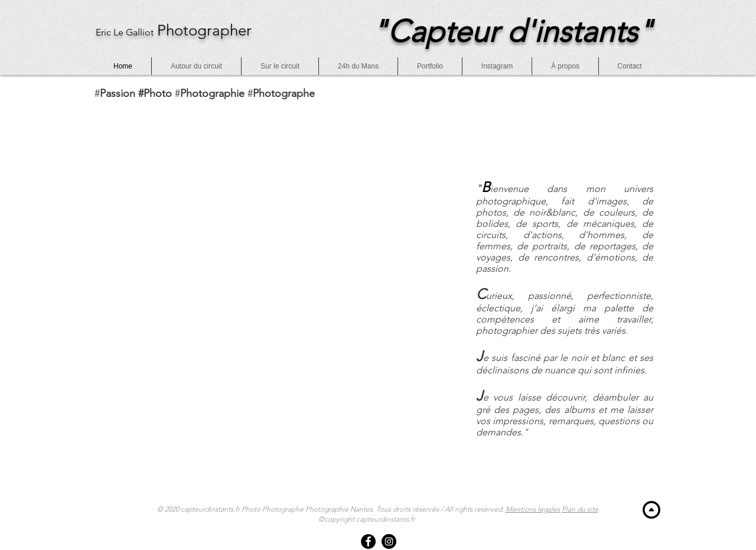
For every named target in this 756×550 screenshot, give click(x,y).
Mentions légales (533, 509)
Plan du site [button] (580, 509)
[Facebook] (368, 541)
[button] (630, 66)
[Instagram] (389, 541)
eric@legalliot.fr (106, 102)
